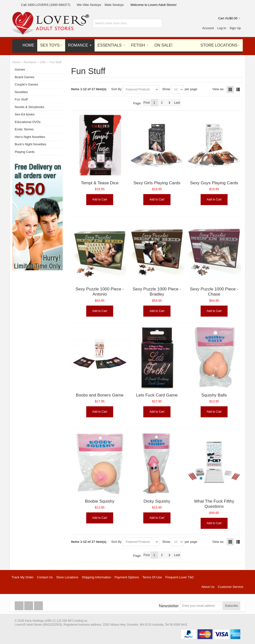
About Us (208, 587)
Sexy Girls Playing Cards (157, 183)
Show (166, 89)
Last (177, 103)
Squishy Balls (214, 395)
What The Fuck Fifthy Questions (214, 504)
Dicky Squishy (157, 501)
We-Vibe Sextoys (89, 5)
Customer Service (231, 587)
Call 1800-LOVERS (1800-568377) (46, 5)
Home (16, 62)
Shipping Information (96, 577)
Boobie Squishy (100, 501)
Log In (222, 28)
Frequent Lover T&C (180, 577)
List (238, 89)
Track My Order (23, 577)
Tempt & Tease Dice (100, 183)
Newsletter (169, 606)
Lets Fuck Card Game (157, 395)
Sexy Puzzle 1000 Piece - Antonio (100, 292)
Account (208, 28)
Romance (30, 62)
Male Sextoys (114, 5)
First (147, 103)
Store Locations (67, 577)
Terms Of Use (152, 577)
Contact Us (45, 577)
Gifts (43, 62)
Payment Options (127, 577)
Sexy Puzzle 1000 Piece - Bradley (157, 292)
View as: (218, 89)
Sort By (116, 89)
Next (170, 103)
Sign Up (235, 28)
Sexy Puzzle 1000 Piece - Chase (214, 292)
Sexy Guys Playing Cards (214, 183)
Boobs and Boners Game (100, 395)
